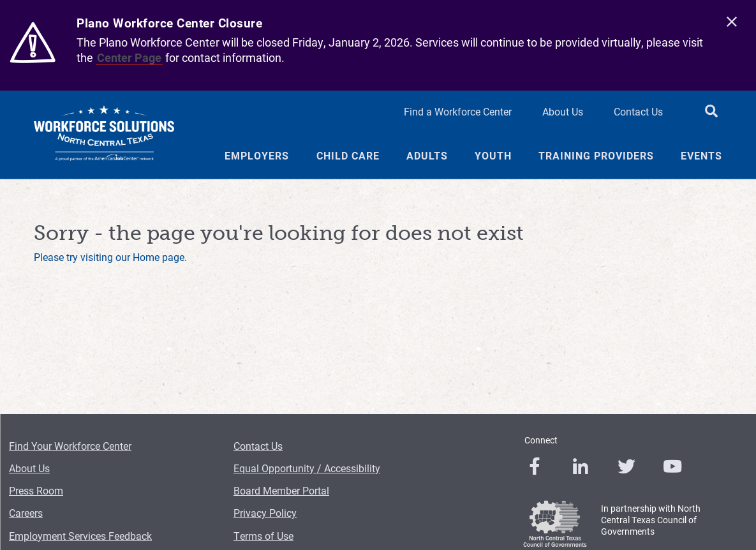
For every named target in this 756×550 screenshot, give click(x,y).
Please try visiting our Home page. (110, 257)
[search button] (711, 112)
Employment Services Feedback (80, 536)
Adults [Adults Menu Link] (427, 156)
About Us (29, 468)
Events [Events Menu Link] (701, 156)
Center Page (129, 57)
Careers (26, 513)
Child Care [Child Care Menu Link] (348, 156)
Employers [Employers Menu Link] (257, 156)
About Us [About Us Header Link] (563, 111)
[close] (732, 22)
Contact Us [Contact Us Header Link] (638, 111)
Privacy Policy (265, 513)
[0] (535, 466)
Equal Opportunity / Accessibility (307, 468)
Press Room (36, 490)
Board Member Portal (281, 490)
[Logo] (104, 135)
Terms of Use (263, 536)
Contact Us (258, 446)
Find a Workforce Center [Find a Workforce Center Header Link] (458, 111)
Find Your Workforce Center (70, 446)
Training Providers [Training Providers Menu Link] (596, 156)
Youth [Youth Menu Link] (493, 156)
